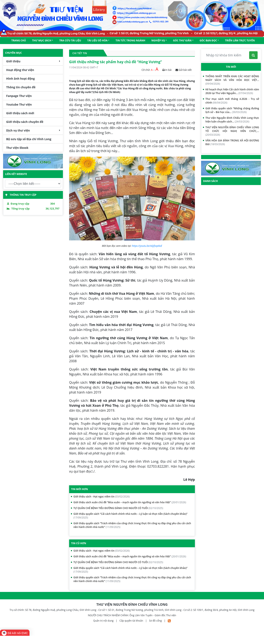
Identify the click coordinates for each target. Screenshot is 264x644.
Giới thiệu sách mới (20, 113)
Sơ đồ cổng (156, 621)
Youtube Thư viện (19, 104)
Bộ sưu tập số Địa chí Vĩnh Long (29, 139)
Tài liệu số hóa (97, 40)
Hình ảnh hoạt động (20, 79)
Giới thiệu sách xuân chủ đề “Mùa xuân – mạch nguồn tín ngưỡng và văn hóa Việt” (130, 502)
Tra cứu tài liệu (70, 40)
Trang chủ (19, 40)
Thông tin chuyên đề (21, 87)
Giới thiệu (13, 61)
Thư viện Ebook (17, 148)
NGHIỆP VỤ (158, 40)
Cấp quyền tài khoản (132, 621)
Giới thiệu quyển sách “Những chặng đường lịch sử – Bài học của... (232, 110)
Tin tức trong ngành (130, 40)
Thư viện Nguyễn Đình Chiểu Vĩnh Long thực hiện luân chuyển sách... (232, 120)
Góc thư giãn (182, 40)
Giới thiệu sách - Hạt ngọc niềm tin (102, 497)
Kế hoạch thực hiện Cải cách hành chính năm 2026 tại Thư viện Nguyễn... (232, 91)
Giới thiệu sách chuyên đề (25, 122)
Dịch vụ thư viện (18, 130)
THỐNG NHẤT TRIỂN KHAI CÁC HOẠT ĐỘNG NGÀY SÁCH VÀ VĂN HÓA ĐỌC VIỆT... (232, 80)
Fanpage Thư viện (19, 96)
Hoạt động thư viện (20, 70)
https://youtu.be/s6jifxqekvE (147, 246)
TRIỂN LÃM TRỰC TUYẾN (240, 40)
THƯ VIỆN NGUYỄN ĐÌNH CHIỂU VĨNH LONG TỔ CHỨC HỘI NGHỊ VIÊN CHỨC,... (232, 131)
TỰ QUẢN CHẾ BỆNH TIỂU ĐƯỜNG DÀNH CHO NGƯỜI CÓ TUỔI (118, 508)
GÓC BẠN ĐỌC (208, 40)
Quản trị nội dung (104, 621)
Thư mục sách (42, 40)
